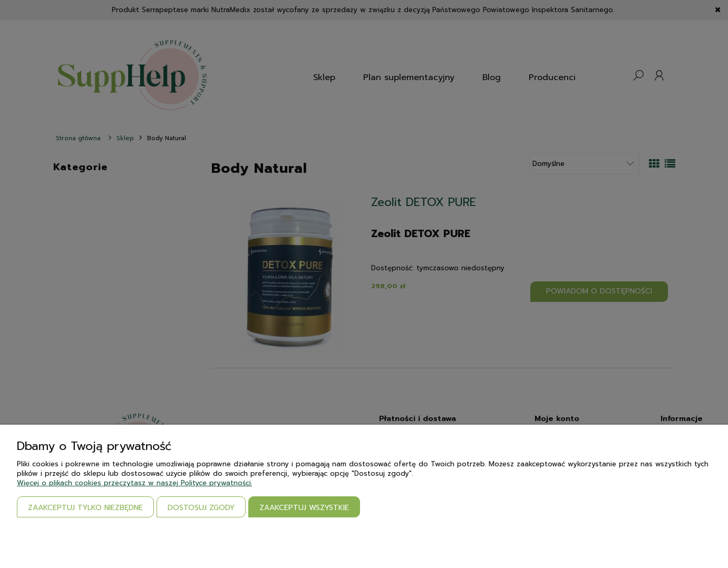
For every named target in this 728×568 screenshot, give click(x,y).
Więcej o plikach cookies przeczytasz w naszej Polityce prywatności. (134, 483)
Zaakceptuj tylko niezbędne (85, 508)
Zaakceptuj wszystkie (304, 508)
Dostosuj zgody (201, 508)
